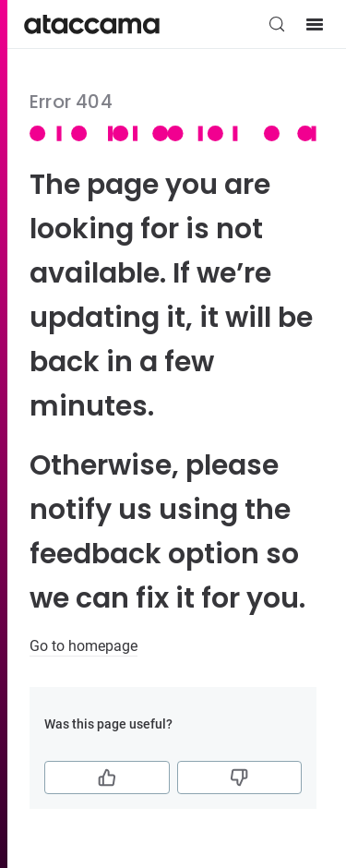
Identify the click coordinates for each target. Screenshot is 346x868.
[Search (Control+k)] (277, 24)
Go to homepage (84, 646)
